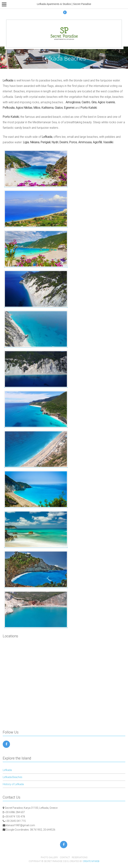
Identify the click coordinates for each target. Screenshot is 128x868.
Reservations (80, 857)
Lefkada (7, 770)
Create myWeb (91, 861)
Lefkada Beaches (13, 777)
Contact (65, 857)
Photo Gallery (49, 857)
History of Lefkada (13, 784)
